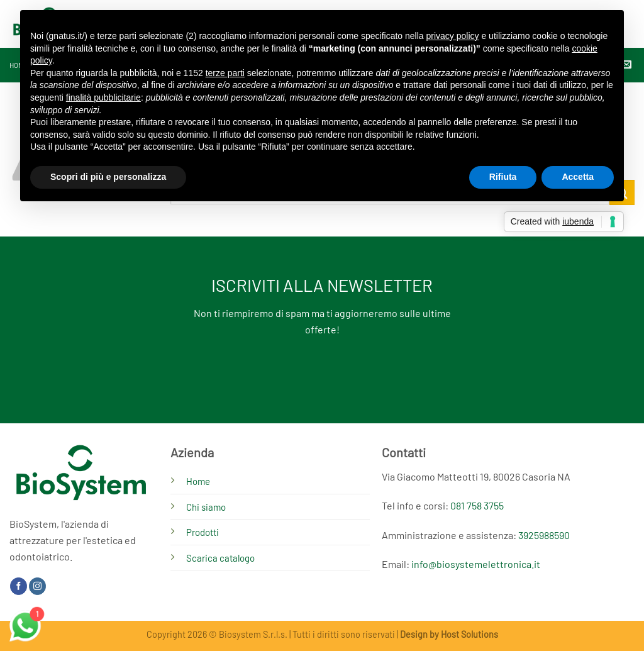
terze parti (225, 73)
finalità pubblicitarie (103, 97)
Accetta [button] (578, 177)
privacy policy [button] (453, 36)
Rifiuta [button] (503, 177)
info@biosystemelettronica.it (476, 564)
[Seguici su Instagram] (37, 586)
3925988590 (544, 535)
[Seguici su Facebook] (19, 586)
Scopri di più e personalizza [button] (108, 177)
